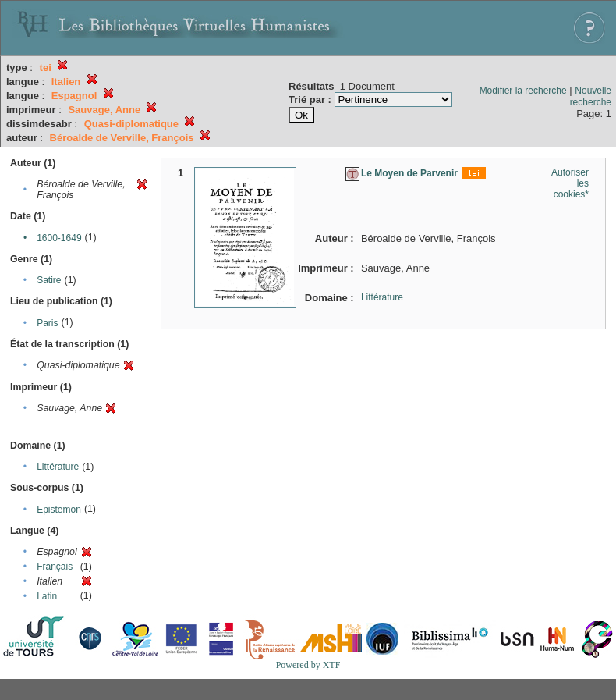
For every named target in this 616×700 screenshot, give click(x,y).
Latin (47, 596)
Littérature (58, 467)
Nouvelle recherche (591, 96)
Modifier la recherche (523, 91)
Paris (47, 323)
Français (55, 567)
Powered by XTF (308, 665)
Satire (49, 280)
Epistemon (59, 510)
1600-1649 (59, 238)
